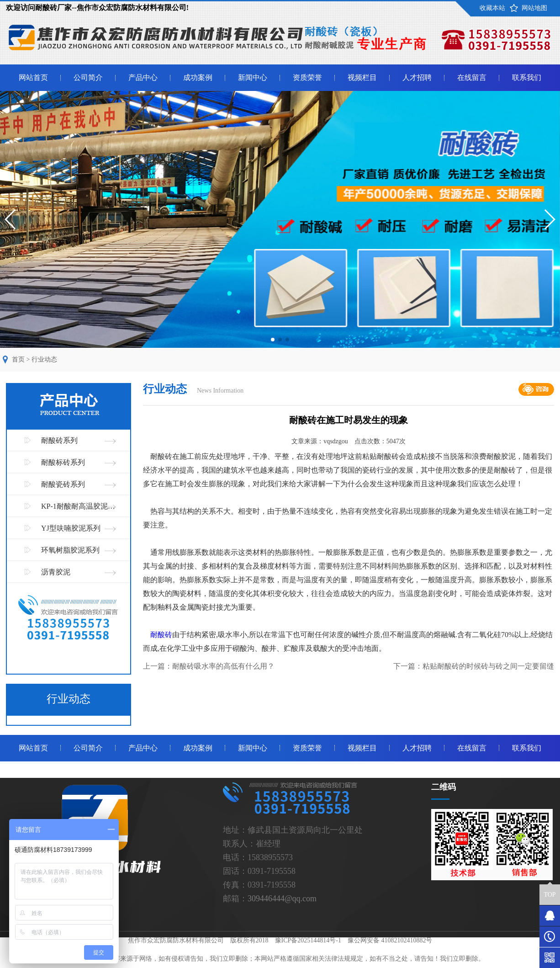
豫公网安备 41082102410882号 (390, 940)
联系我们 (527, 77)
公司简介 (88, 77)
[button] (273, 340)
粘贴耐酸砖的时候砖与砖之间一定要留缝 (488, 666)
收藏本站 (492, 8)
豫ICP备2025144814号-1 (308, 940)
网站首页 (33, 77)
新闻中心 (253, 77)
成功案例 (198, 77)
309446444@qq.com (282, 899)
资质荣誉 (307, 77)
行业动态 (44, 359)
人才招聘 (417, 77)
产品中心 (143, 77)
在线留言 (472, 77)
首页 (18, 359)
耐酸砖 (161, 635)
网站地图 (534, 8)
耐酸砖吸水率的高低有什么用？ (223, 666)
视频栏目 (362, 77)
